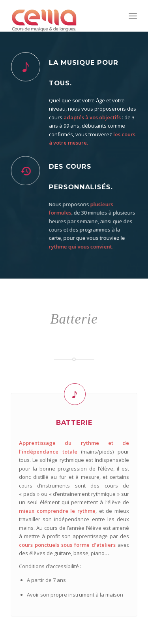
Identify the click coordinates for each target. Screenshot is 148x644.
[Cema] (61, 16)
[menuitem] (133, 16)
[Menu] (133, 16)
